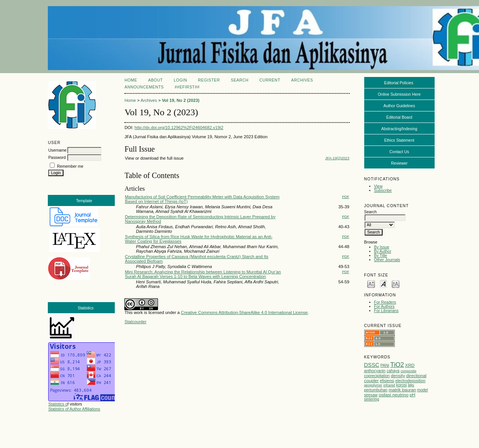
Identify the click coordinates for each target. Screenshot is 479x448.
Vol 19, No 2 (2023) (181, 100)
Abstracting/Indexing (399, 129)
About (155, 80)
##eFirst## (187, 87)
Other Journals (387, 260)
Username (57, 150)
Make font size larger (396, 284)
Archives (302, 80)
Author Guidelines (399, 106)
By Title (381, 256)
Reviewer (399, 163)
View (378, 186)
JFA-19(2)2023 (337, 158)
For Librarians (386, 311)
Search (239, 80)
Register (209, 80)
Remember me (70, 166)
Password (57, 158)
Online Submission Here (399, 94)
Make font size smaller (371, 284)
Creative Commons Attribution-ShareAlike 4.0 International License (244, 312)
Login (180, 80)
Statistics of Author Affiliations (74, 409)
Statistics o (58, 404)
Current (270, 80)
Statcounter (135, 322)
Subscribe (383, 190)
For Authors (385, 307)
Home (131, 80)
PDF (346, 197)
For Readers (385, 302)
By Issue (382, 247)
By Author (383, 251)
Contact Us (399, 152)
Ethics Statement (399, 140)
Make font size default (383, 284)
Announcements (144, 87)
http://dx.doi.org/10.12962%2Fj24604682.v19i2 (179, 128)
